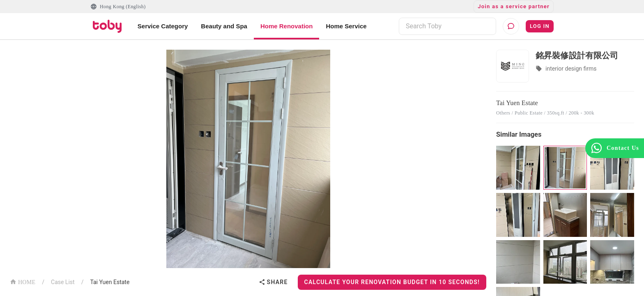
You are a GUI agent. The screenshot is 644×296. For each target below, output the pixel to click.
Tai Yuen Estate (110, 282)
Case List (63, 282)
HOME (23, 281)
